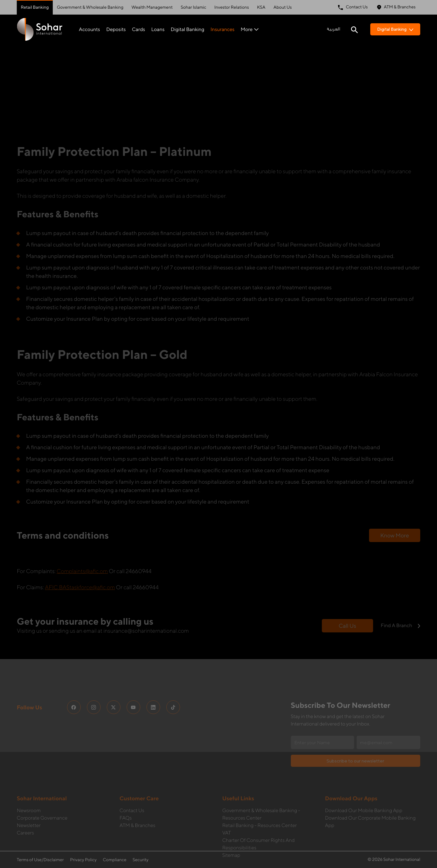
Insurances (222, 29)
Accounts (89, 29)
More (249, 29)
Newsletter (29, 792)
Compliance (115, 860)
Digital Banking (187, 29)
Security (140, 860)
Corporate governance (42, 785)
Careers (25, 800)
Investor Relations (232, 7)
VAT (227, 800)
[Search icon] (354, 29)
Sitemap (231, 822)
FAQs (126, 785)
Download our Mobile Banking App (364, 778)
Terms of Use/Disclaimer (40, 860)
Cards (138, 29)
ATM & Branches (396, 7)
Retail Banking (35, 7)
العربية (333, 29)
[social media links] (74, 674)
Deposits (116, 29)
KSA (261, 7)
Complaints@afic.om (82, 538)
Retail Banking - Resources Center (259, 792)
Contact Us (353, 7)
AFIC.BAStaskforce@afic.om (80, 554)
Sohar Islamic (193, 7)
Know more (395, 502)
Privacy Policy (83, 860)
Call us (347, 593)
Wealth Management (152, 7)
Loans (158, 29)
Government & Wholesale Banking (90, 7)
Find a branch (401, 592)
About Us (283, 7)
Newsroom (29, 778)
